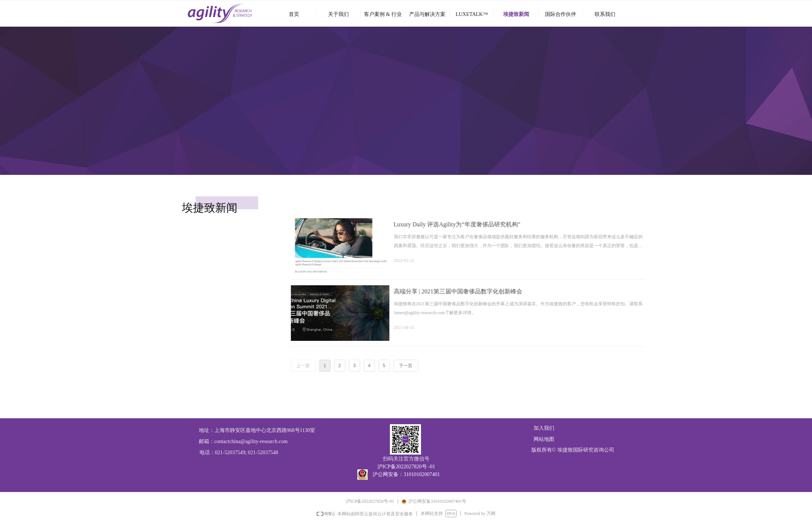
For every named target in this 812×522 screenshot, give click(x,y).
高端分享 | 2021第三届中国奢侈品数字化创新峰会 (524, 291)
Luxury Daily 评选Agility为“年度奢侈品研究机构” (523, 224)
